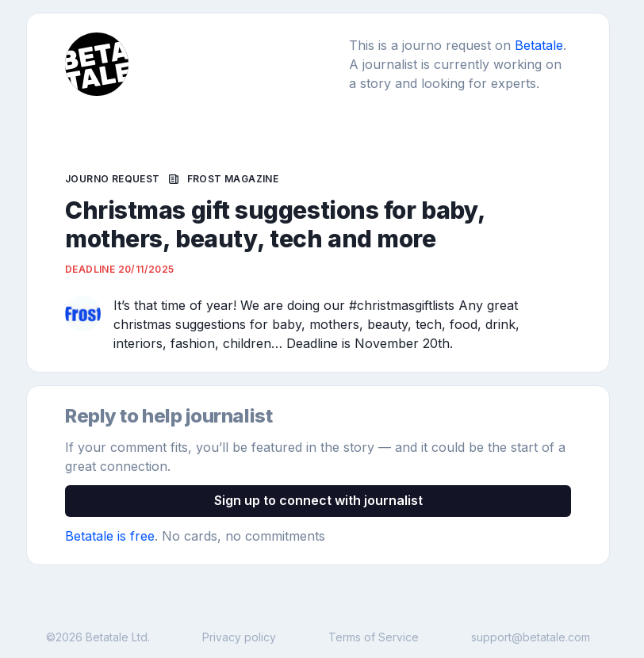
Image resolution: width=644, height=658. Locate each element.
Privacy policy (239, 637)
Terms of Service (374, 637)
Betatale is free (110, 536)
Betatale (539, 45)
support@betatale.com (531, 637)
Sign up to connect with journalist (318, 500)
